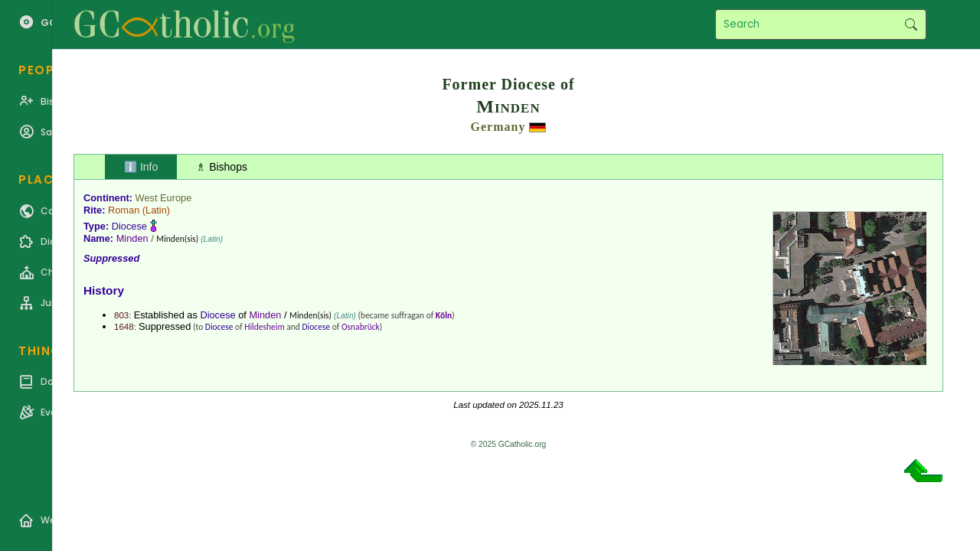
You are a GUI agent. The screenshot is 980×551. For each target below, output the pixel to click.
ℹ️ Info (141, 167)
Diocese (129, 226)
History (104, 290)
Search (911, 24)
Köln (444, 315)
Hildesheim (264, 327)
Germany (498, 127)
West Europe (164, 198)
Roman (124, 210)
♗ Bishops (222, 167)
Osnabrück (361, 327)
